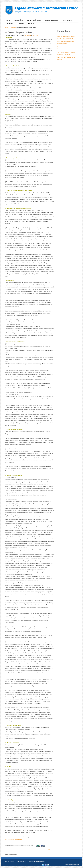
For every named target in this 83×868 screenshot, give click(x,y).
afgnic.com (76, 865)
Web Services (18, 20)
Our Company (67, 20)
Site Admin (27, 35)
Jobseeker (21, 23)
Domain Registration (34, 20)
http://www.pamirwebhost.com (13, 839)
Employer (31, 23)
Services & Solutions (52, 20)
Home (8, 20)
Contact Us (9, 23)
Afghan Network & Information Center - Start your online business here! (25, 862)
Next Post (50, 850)
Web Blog (13, 27)
